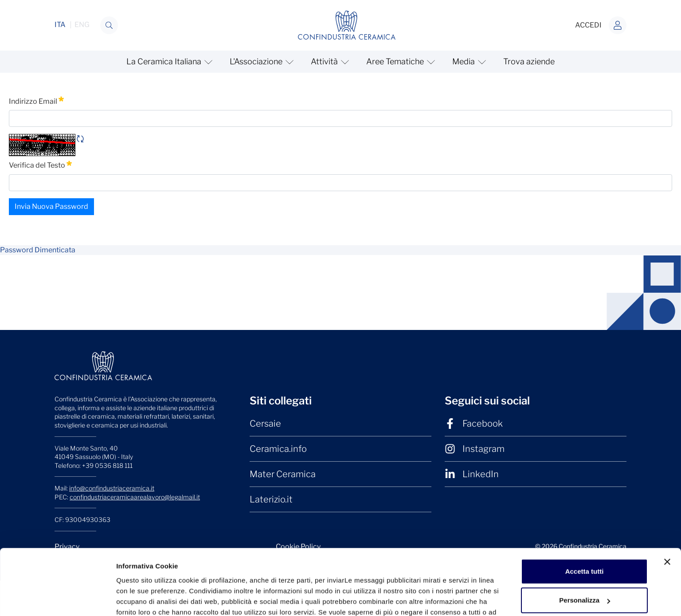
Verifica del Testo (40, 165)
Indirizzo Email (36, 101)
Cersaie (265, 424)
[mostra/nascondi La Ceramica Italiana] (168, 62)
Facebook (474, 424)
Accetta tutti (585, 464)
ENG (82, 25)
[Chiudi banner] (667, 454)
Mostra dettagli (140, 550)
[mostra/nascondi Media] (468, 62)
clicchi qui (177, 515)
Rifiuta (585, 522)
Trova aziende (529, 61)
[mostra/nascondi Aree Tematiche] (399, 62)
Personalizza (585, 492)
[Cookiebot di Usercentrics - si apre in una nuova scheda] (57, 550)
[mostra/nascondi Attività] (329, 62)
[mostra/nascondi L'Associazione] (260, 62)
